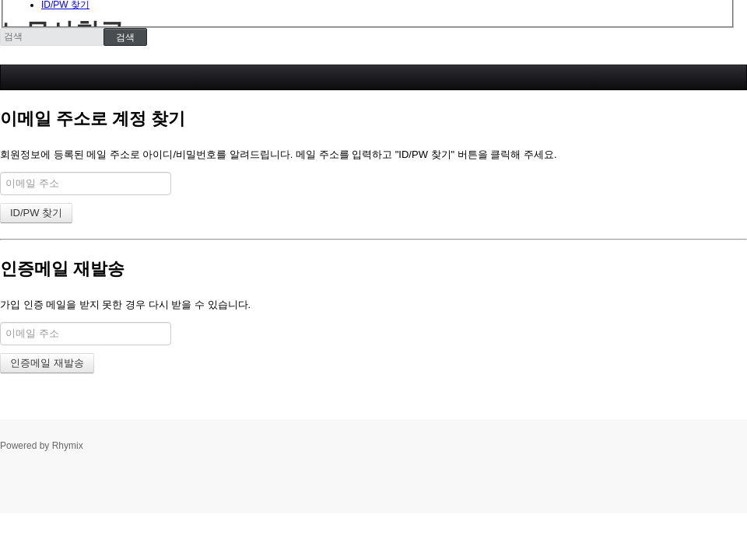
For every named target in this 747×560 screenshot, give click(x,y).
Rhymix (68, 446)
